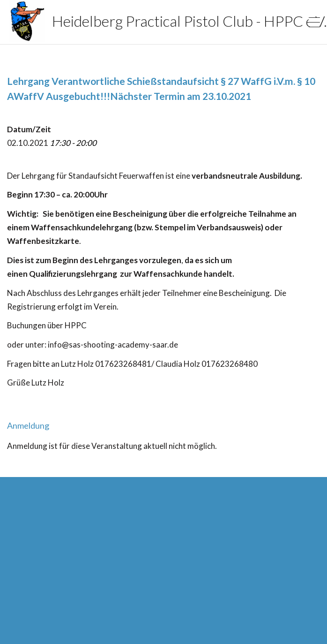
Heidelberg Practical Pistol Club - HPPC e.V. (138, 21)
